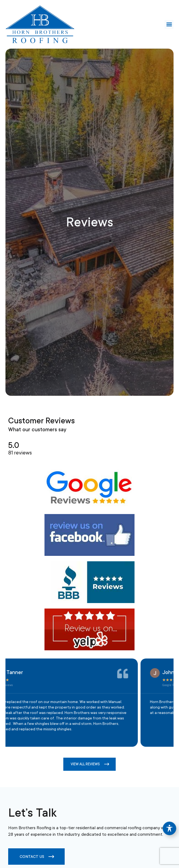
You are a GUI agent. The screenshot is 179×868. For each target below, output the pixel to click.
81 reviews (20, 453)
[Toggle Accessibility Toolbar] (169, 828)
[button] (169, 24)
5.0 (14, 445)
